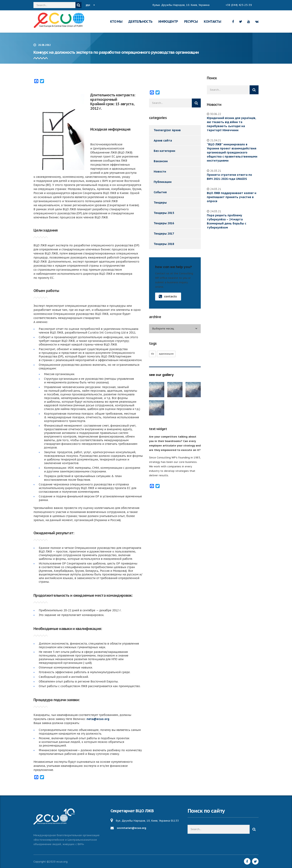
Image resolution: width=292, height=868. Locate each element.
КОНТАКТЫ (212, 21)
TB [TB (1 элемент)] (152, 354)
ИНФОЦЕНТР (168, 21)
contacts (168, 297)
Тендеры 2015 (164, 213)
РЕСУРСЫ (191, 21)
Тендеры (160, 203)
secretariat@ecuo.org (132, 828)
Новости (160, 172)
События (160, 192)
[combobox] (175, 329)
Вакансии (161, 161)
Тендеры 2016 (164, 223)
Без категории (164, 151)
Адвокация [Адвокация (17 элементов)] (166, 354)
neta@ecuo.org (98, 719)
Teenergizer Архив (167, 130)
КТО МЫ (116, 21)
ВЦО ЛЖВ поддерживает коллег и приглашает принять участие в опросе (232, 197)
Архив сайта (163, 141)
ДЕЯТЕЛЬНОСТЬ (140, 21)
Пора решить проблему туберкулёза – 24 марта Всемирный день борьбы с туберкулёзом (227, 221)
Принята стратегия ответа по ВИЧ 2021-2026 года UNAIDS (229, 177)
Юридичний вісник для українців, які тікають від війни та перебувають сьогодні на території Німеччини (231, 124)
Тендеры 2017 (164, 234)
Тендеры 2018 (164, 244)
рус (88, 5)
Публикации (163, 182)
